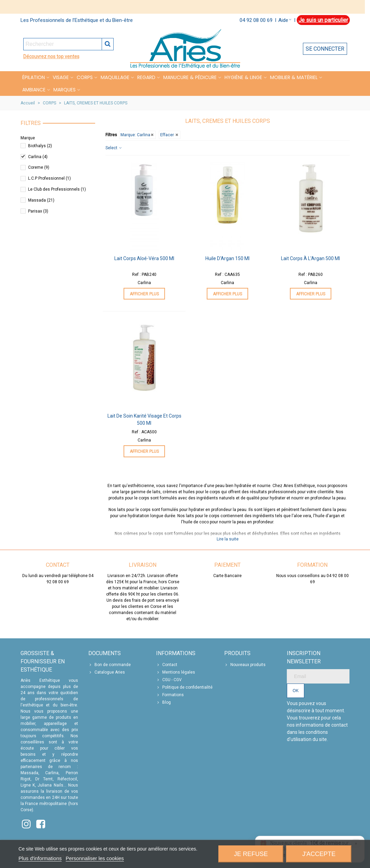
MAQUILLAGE (115, 77)
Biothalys (40, 146)
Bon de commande (110, 665)
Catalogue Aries (107, 672)
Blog (163, 702)
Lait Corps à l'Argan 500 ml (310, 258)
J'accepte (319, 854)
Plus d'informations (40, 858)
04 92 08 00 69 (256, 20)
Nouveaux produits (245, 665)
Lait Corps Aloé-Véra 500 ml (144, 258)
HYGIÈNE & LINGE (243, 77)
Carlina (38, 157)
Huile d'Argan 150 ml (227, 258)
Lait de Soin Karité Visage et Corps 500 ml (144, 419)
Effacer (170, 135)
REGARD (146, 77)
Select (114, 148)
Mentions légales (176, 672)
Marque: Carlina (137, 135)
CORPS (85, 77)
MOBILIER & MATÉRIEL (294, 77)
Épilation (34, 77)
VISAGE (61, 77)
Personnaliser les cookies (95, 858)
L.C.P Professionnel (49, 178)
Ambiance (34, 90)
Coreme (39, 167)
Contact (167, 665)
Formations (170, 695)
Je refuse (251, 854)
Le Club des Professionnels (57, 189)
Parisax (38, 211)
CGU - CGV (169, 680)
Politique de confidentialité (184, 687)
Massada (41, 200)
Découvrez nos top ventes (51, 56)
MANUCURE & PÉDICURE (190, 77)
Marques (65, 90)
